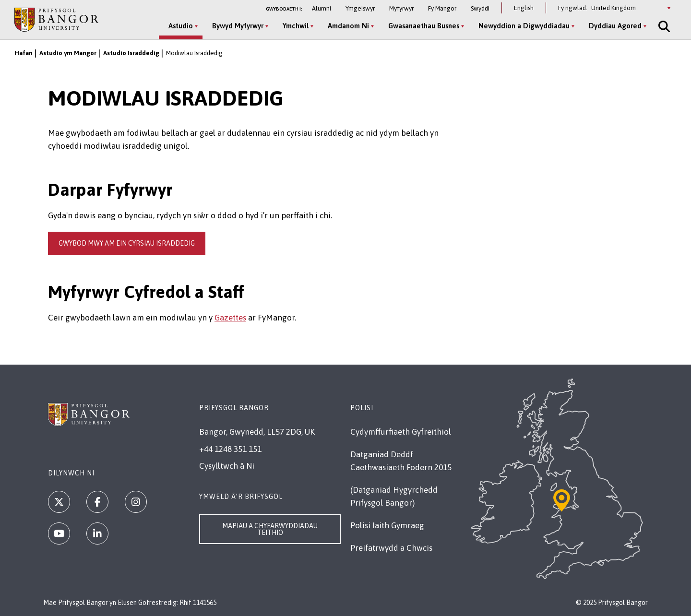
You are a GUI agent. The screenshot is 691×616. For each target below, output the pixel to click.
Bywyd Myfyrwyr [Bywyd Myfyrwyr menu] (238, 26)
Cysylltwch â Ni (227, 466)
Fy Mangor (442, 8)
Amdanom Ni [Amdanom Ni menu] (348, 26)
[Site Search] (663, 26)
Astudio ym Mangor (68, 53)
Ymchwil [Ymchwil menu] (296, 26)
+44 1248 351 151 (230, 449)
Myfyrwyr (401, 8)
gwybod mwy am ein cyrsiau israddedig (127, 243)
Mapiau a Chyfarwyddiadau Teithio (270, 529)
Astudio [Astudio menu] (181, 26)
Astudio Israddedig (131, 53)
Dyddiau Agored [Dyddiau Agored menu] (615, 26)
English (524, 8)
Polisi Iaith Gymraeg (387, 525)
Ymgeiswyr (360, 8)
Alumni (322, 8)
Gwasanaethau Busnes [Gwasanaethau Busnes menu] (424, 26)
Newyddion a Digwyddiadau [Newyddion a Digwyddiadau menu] (524, 26)
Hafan (24, 53)
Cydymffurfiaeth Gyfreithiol (401, 432)
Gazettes (230, 318)
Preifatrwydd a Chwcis (391, 548)
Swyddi (480, 8)
